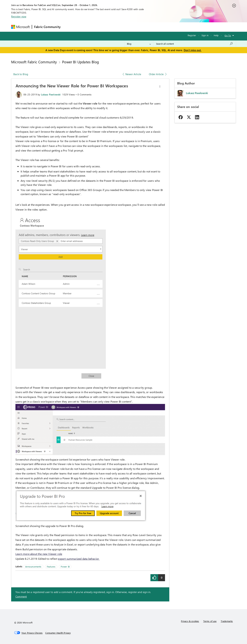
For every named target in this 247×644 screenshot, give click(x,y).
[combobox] (195, 44)
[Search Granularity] (139, 44)
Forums (68, 27)
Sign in (205, 35)
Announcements (33, 567)
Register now (19, 16)
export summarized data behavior (79, 559)
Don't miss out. (193, 50)
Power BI (65, 567)
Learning (141, 27)
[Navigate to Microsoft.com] (20, 27)
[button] (160, 86)
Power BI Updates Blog (80, 62)
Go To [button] (228, 35)
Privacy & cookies (190, 621)
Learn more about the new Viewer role (39, 554)
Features (51, 567)
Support (156, 27)
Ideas (98, 27)
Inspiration (83, 27)
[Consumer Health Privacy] (58, 633)
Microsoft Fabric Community (34, 62)
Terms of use (210, 621)
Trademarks (227, 621)
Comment (21, 596)
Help (216, 35)
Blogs (128, 27)
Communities (113, 27)
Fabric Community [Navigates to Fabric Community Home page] (47, 27)
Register (192, 35)
